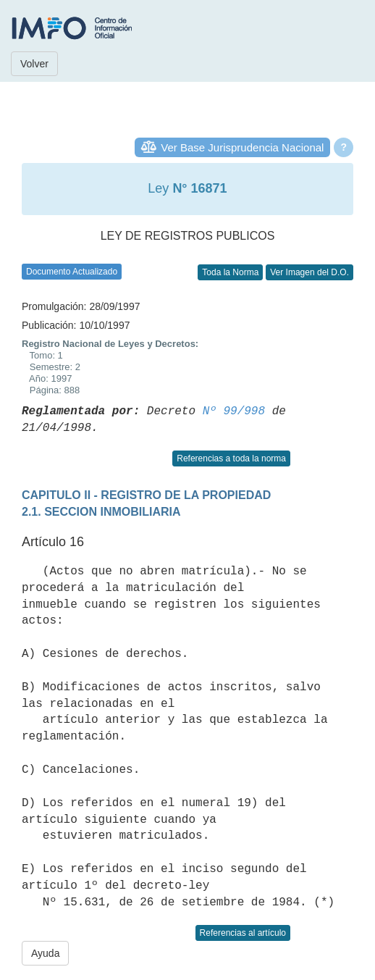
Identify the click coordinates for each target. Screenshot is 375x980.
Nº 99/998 (234, 411)
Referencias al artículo (243, 933)
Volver (34, 64)
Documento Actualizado (72, 272)
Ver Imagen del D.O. (309, 272)
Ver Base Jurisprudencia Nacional (242, 147)
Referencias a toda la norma (231, 458)
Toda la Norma (230, 272)
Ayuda (45, 953)
